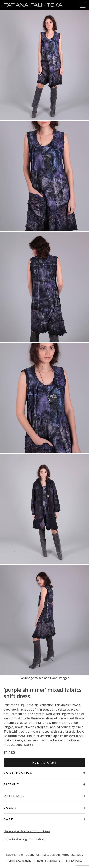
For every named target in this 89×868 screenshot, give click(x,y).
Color (44, 808)
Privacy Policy (74, 861)
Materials (44, 796)
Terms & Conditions (19, 861)
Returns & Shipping (49, 861)
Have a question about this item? (27, 831)
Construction (44, 773)
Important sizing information (24, 839)
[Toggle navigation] (83, 5)
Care (44, 819)
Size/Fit (44, 784)
